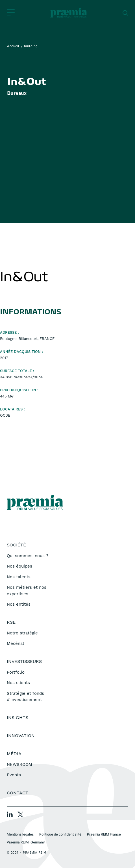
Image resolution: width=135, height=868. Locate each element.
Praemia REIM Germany (26, 842)
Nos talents (19, 577)
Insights (18, 718)
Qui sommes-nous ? (28, 556)
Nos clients (18, 683)
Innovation (21, 736)
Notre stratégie (22, 633)
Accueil (13, 46)
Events (14, 775)
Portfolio (16, 672)
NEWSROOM (19, 764)
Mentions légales (20, 834)
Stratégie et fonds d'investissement (25, 697)
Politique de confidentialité (60, 834)
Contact (18, 793)
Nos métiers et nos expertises (27, 591)
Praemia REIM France (104, 834)
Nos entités (19, 604)
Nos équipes (19, 566)
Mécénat (16, 643)
